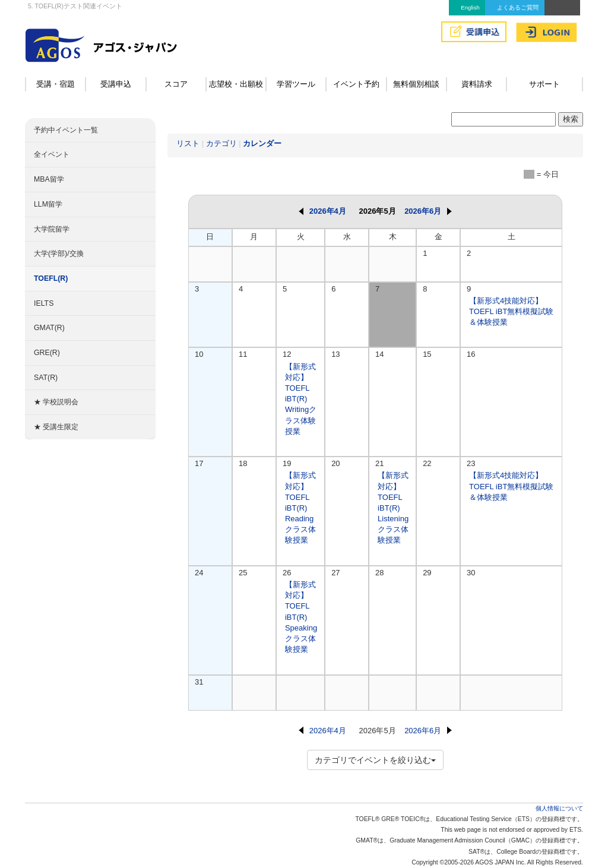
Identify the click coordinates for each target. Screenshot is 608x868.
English (470, 7)
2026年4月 (322, 211)
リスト (188, 143)
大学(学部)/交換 (59, 254)
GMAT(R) (49, 328)
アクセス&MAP (562, 8)
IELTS (44, 303)
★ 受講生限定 (56, 427)
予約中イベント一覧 (66, 130)
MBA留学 (49, 179)
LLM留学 (48, 204)
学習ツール (296, 84)
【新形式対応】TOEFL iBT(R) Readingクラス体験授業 (300, 508)
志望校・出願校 (236, 84)
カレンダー (262, 143)
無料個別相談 (416, 84)
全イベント (52, 154)
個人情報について (559, 808)
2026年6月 (428, 211)
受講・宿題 (56, 84)
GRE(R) (47, 353)
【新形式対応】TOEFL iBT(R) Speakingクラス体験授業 (301, 617)
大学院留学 (52, 229)
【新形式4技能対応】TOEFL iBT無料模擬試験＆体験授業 (511, 311)
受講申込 (116, 84)
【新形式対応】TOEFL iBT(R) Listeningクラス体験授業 (393, 508)
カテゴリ (221, 143)
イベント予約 (356, 84)
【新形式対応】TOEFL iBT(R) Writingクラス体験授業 (301, 399)
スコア (176, 84)
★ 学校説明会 (56, 402)
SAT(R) (46, 378)
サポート (544, 84)
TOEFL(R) (51, 278)
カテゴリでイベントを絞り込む (375, 760)
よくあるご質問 (518, 7)
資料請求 (477, 84)
